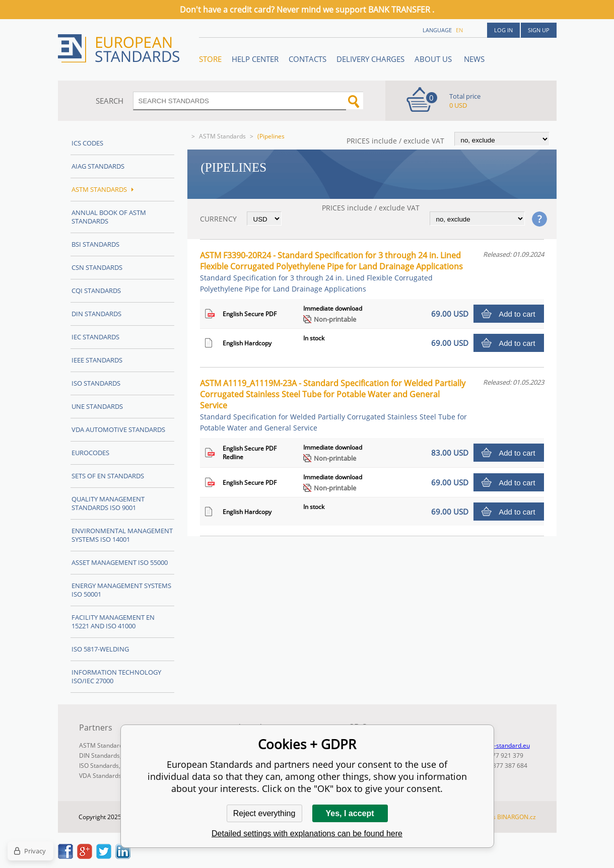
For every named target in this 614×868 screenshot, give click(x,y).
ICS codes (87, 143)
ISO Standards (96, 383)
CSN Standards (97, 267)
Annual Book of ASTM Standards (109, 217)
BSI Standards (95, 244)
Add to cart (517, 314)
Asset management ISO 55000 (120, 562)
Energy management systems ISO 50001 (121, 590)
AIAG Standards (98, 166)
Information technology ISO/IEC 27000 (116, 676)
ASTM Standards (222, 136)
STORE (210, 59)
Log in (503, 30)
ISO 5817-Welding (100, 649)
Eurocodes (90, 453)
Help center (255, 59)
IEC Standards (95, 337)
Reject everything (264, 813)
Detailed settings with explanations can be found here (307, 834)
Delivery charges (370, 59)
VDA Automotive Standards (118, 429)
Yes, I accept (350, 813)
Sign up (539, 30)
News (474, 59)
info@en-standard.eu (500, 745)
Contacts (308, 59)
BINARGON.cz (517, 817)
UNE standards (97, 406)
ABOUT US (434, 59)
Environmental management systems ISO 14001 (122, 535)
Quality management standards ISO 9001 (108, 503)
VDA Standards (100, 776)
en (459, 30)
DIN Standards (96, 314)
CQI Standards (96, 291)
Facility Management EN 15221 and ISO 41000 (113, 622)
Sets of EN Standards (108, 476)
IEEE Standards (97, 360)
